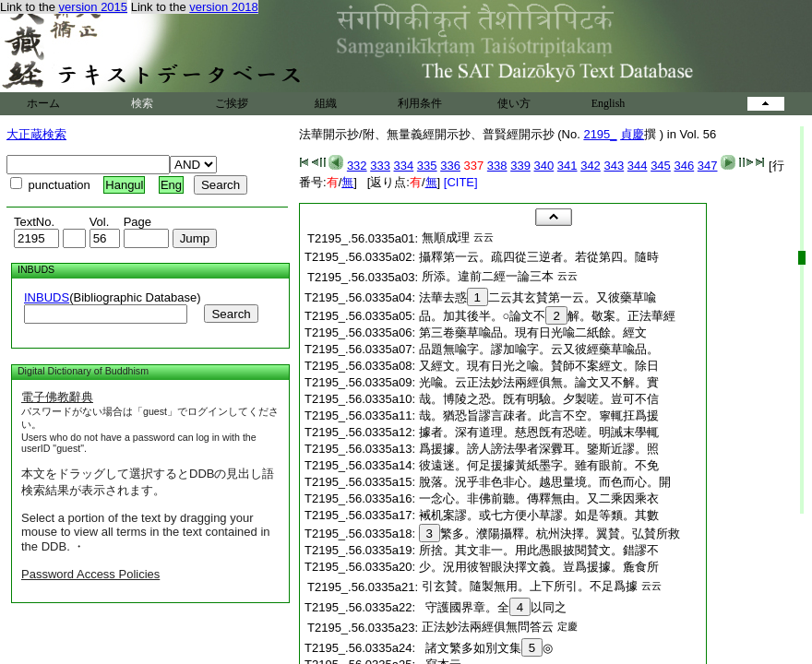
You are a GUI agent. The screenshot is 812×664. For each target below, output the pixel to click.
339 (520, 166)
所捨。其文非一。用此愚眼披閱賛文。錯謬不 (539, 550)
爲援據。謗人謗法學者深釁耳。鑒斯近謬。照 (539, 449)
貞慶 (632, 134)
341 (567, 166)
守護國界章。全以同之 (493, 607)
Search (231, 314)
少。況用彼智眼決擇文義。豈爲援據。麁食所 (539, 567)
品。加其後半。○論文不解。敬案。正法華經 (547, 316)
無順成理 (446, 237)
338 (497, 166)
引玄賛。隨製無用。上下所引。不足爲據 (530, 586)
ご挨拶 (232, 103)
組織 (326, 103)
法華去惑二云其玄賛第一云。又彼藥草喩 (537, 297)
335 (427, 166)
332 (357, 166)
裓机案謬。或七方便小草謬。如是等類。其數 (539, 515)
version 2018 (223, 7)
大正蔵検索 (36, 134)
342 (591, 166)
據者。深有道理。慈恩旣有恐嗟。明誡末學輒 (539, 432)
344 (638, 166)
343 (614, 166)
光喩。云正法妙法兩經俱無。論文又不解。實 (539, 382)
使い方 (514, 103)
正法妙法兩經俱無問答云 (488, 627)
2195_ (600, 134)
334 (404, 166)
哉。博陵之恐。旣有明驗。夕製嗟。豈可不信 (539, 399)
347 (708, 166)
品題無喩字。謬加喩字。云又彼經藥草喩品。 (539, 349)
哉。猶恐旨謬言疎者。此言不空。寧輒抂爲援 (539, 415)
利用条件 (420, 103)
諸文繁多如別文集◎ (486, 648)
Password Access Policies (90, 574)
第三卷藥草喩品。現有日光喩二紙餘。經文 (533, 332)
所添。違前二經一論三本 (488, 276)
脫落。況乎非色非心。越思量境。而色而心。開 (545, 482)
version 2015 (93, 7)
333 (380, 166)
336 (450, 166)
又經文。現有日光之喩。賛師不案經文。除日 (539, 366)
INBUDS (47, 297)
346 (684, 166)
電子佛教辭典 (57, 397)
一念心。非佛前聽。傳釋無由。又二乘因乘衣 (539, 498)
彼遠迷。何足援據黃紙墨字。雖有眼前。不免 (539, 465)
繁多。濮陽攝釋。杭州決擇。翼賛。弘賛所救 (549, 534)
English (609, 103)
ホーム (43, 103)
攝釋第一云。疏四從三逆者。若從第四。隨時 (539, 257)
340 (544, 166)
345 (661, 166)
